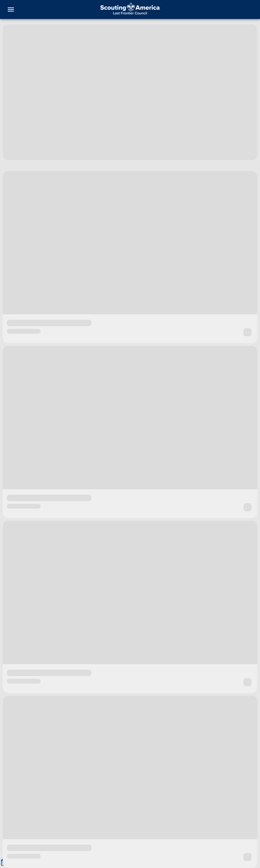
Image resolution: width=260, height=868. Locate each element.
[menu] (11, 9)
